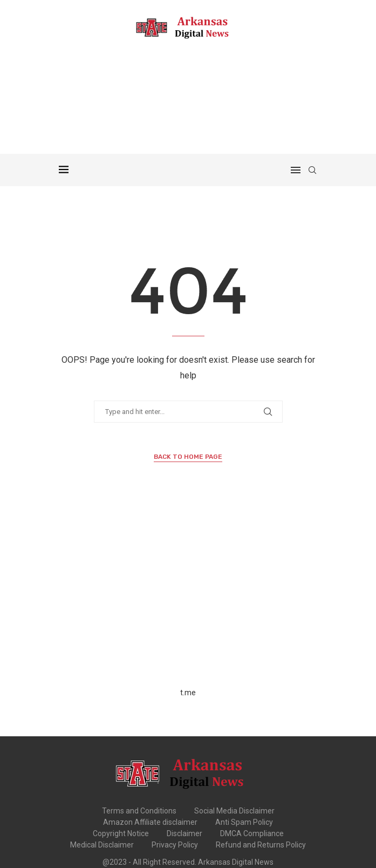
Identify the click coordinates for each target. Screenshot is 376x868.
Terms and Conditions (139, 811)
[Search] (312, 170)
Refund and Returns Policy (261, 845)
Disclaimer (184, 833)
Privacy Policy (175, 845)
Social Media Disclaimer (234, 811)
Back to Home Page (188, 457)
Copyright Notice (121, 833)
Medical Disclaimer (102, 845)
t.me (188, 693)
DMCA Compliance (252, 833)
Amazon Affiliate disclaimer (150, 822)
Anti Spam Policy (244, 822)
